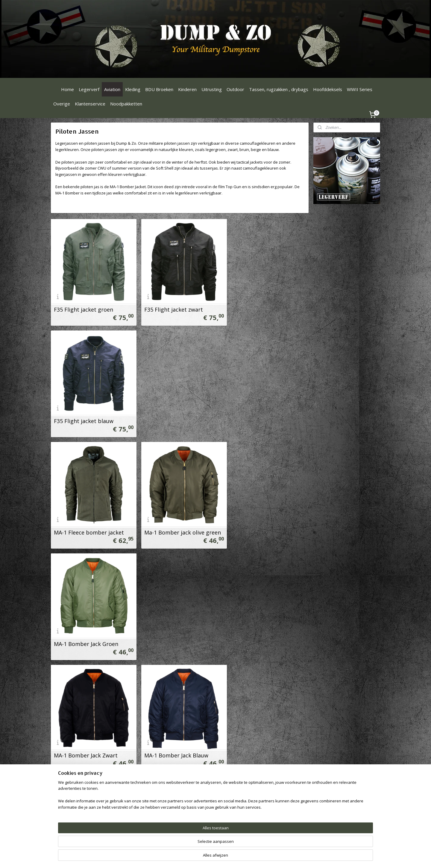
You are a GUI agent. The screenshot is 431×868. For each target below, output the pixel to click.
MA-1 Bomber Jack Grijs (84, 741)
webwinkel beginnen (246, 857)
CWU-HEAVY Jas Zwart (169, 741)
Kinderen (187, 89)
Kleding (133, 89)
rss (223, 857)
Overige (62, 104)
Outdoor (235, 89)
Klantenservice (90, 104)
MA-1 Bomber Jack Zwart (86, 524)
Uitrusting (212, 89)
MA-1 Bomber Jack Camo (261, 524)
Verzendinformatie (137, 811)
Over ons (128, 791)
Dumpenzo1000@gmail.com (83, 797)
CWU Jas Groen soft (79, 632)
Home (67, 89)
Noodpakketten (126, 104)
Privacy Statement (137, 824)
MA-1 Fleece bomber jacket (89, 415)
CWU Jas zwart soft (166, 632)
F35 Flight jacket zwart (171, 307)
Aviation (112, 89)
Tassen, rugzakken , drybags (279, 89)
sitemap (211, 857)
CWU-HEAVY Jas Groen (257, 632)
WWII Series (360, 89)
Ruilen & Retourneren (140, 797)
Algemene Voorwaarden (142, 818)
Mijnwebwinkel (299, 857)
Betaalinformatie (135, 804)
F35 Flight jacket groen (84, 307)
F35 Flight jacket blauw (259, 307)
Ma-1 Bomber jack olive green (180, 415)
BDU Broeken (159, 89)
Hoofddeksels (328, 89)
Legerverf (89, 89)
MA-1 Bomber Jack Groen (261, 415)
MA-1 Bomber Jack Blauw (173, 524)
